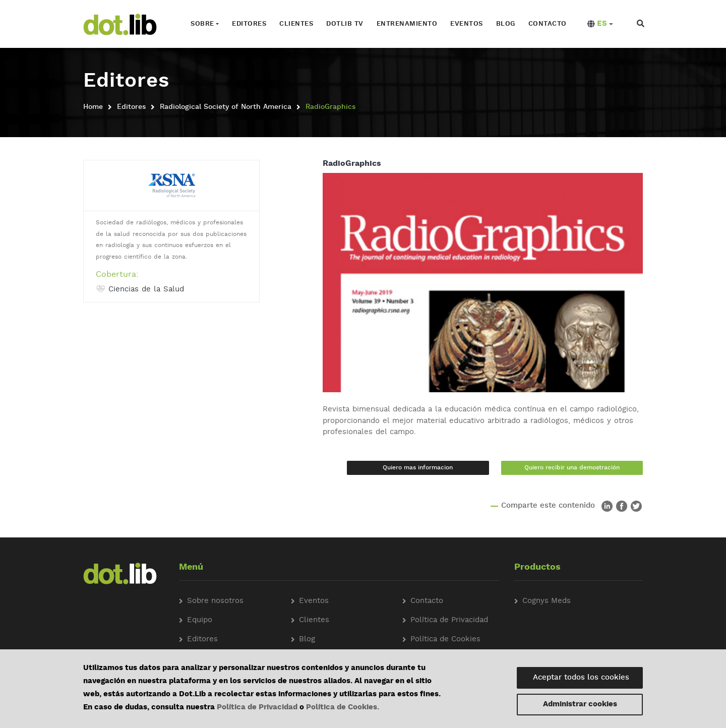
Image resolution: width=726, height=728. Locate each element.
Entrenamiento (407, 24)
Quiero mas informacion (418, 468)
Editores (249, 24)
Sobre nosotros (215, 601)
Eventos (467, 24)
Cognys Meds (547, 601)
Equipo (200, 620)
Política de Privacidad (257, 708)
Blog (506, 24)
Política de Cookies (445, 640)
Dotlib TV (345, 24)
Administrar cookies (580, 705)
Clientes (296, 24)
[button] (600, 24)
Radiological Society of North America (226, 107)
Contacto (548, 24)
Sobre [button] (202, 24)
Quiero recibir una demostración (572, 468)
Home (93, 107)
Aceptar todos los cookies (581, 678)
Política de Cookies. (343, 708)
